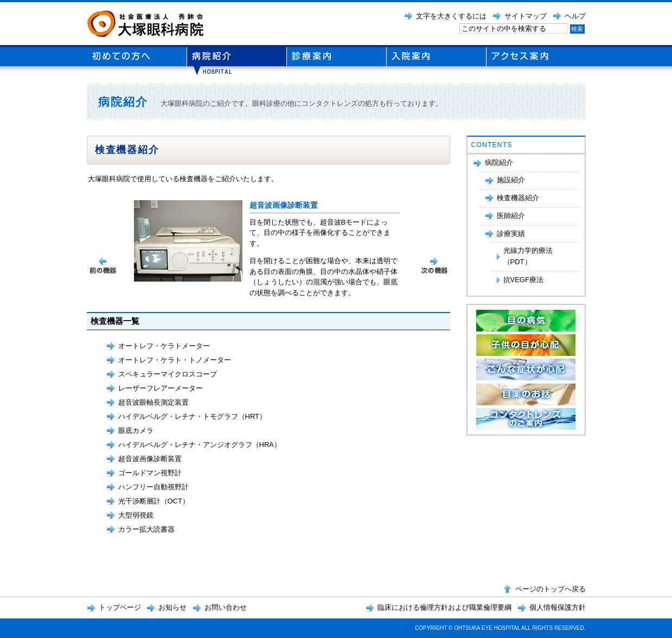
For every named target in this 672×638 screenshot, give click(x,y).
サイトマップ (526, 16)
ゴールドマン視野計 (150, 473)
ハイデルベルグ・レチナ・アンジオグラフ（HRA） (200, 445)
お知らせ (172, 607)
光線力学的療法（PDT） (528, 256)
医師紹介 (511, 216)
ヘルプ (575, 16)
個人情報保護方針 (558, 607)
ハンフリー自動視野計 (153, 487)
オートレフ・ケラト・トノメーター (175, 360)
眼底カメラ (136, 430)
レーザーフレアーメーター (161, 388)
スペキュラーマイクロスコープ (168, 374)
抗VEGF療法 (523, 280)
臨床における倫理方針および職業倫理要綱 (444, 607)
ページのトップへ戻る (551, 589)
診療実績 (511, 234)
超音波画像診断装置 (150, 459)
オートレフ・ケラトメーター (164, 346)
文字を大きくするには (451, 16)
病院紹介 (499, 162)
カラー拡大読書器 (146, 529)
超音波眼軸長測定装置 (153, 402)
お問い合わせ (226, 607)
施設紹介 (511, 180)
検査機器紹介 (518, 198)
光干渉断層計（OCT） (154, 501)
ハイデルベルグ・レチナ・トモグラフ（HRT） (192, 416)
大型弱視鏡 (136, 515)
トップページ (120, 607)
